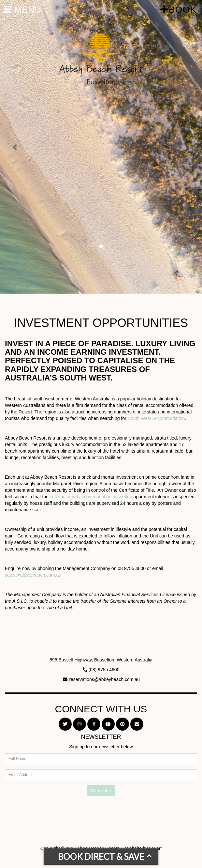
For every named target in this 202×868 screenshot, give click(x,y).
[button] (15, 147)
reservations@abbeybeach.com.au (104, 679)
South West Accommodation (156, 418)
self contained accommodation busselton (91, 497)
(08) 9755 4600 (104, 670)
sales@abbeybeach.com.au (33, 575)
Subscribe (101, 791)
